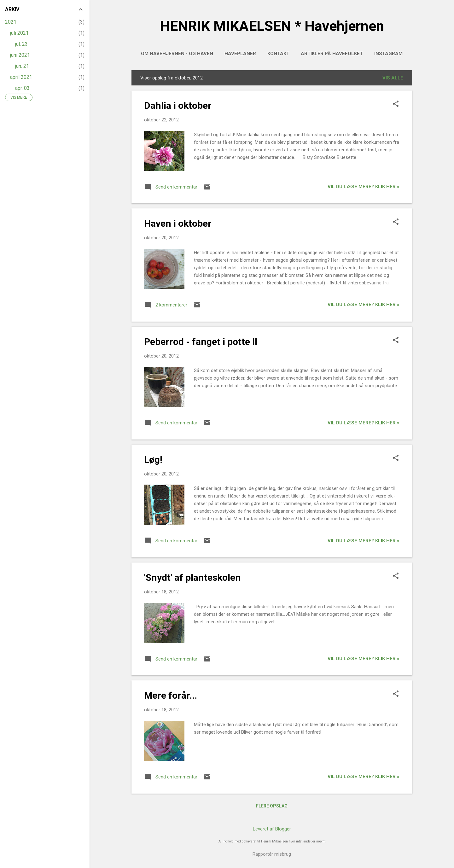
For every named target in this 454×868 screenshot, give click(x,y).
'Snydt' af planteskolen (192, 577)
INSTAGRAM (388, 54)
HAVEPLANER (240, 54)
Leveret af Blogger (272, 829)
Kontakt (278, 54)
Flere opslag (272, 806)
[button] (396, 104)
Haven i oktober (178, 223)
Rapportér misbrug (272, 854)
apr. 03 (22, 88)
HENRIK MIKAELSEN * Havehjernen (272, 26)
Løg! (153, 460)
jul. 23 (21, 44)
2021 (11, 22)
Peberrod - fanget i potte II (201, 342)
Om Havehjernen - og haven (177, 54)
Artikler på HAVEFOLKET (332, 54)
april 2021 (21, 77)
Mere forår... (171, 695)
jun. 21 (22, 66)
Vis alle (393, 78)
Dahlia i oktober (178, 105)
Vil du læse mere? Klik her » (364, 187)
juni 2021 (20, 55)
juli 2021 (19, 33)
